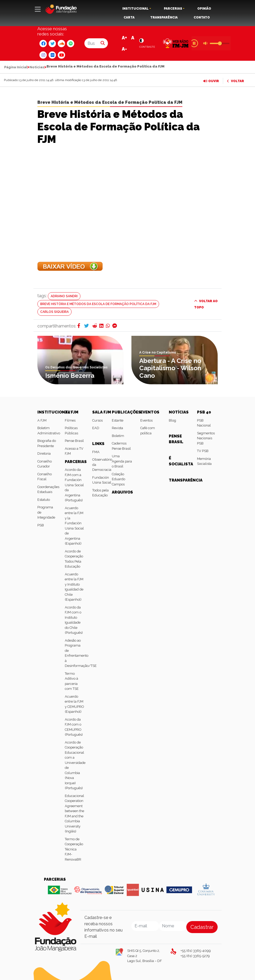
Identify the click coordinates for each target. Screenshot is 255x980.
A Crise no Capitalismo (158, 352)
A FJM (42, 420)
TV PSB (203, 451)
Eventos (146, 420)
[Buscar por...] (91, 43)
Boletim (118, 436)
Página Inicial (16, 67)
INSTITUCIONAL (135, 9)
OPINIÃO (204, 9)
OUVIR (211, 81)
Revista (117, 428)
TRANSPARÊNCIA (164, 17)
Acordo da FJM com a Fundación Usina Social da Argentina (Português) (74, 485)
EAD (96, 428)
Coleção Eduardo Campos (118, 479)
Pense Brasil (74, 441)
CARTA (129, 17)
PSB (41, 525)
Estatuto (44, 500)
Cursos (97, 420)
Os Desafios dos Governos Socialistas (76, 367)
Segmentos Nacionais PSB (206, 438)
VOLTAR (236, 81)
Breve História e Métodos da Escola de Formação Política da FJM (110, 102)
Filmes (70, 420)
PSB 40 (204, 412)
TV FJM (72, 412)
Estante (118, 420)
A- (124, 49)
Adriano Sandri (64, 296)
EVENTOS (150, 412)
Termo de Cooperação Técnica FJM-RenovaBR (74, 849)
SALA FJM (102, 412)
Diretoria (44, 454)
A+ (124, 38)
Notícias (37, 67)
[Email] (145, 926)
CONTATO (202, 17)
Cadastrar (202, 927)
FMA (96, 452)
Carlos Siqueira (54, 312)
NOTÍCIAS (179, 412)
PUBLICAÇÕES (126, 412)
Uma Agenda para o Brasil (122, 461)
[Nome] (173, 926)
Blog (172, 420)
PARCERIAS (173, 9)
